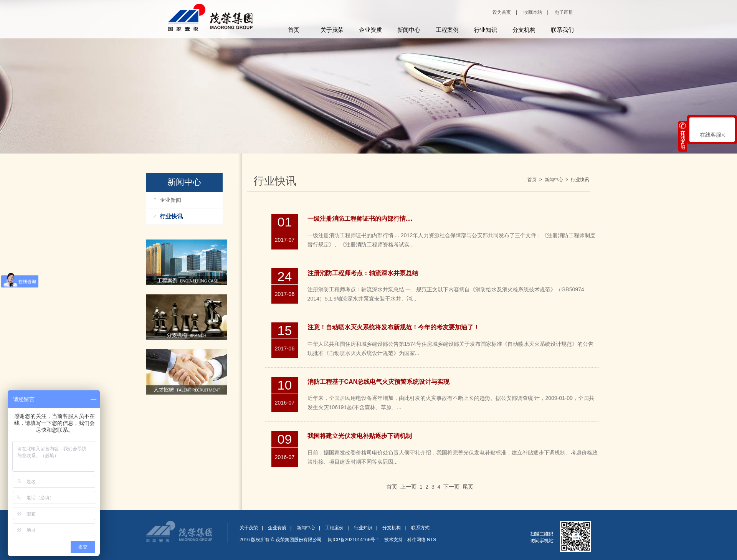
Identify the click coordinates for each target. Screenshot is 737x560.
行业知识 (486, 30)
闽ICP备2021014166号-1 (354, 540)
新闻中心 (409, 30)
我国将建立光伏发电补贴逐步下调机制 (360, 436)
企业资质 (370, 30)
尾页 (468, 487)
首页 (294, 30)
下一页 (451, 487)
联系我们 (562, 30)
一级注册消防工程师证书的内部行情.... (360, 219)
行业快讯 (171, 216)
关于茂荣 (332, 30)
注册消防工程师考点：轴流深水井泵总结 (363, 273)
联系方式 (420, 528)
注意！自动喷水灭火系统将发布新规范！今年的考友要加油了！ (393, 327)
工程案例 (447, 30)
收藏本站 (533, 12)
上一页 (408, 487)
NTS (431, 540)
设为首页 (502, 12)
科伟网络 (416, 540)
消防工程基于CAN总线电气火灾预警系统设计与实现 (379, 382)
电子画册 (564, 12)
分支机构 (524, 30)
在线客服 (712, 135)
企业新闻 (170, 200)
